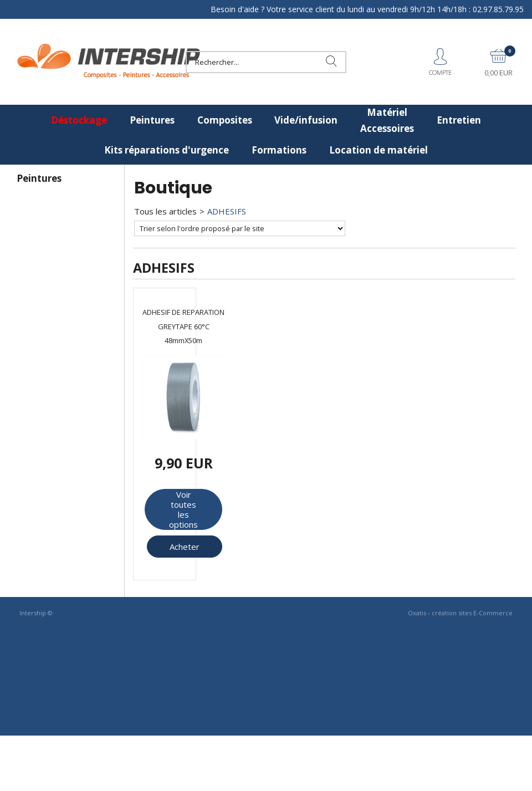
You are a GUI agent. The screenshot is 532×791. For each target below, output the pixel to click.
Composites (225, 120)
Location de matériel (378, 150)
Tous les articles (165, 211)
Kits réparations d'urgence (167, 150)
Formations (279, 150)
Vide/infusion (306, 120)
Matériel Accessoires (387, 120)
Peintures (152, 120)
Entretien (459, 120)
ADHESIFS (227, 211)
